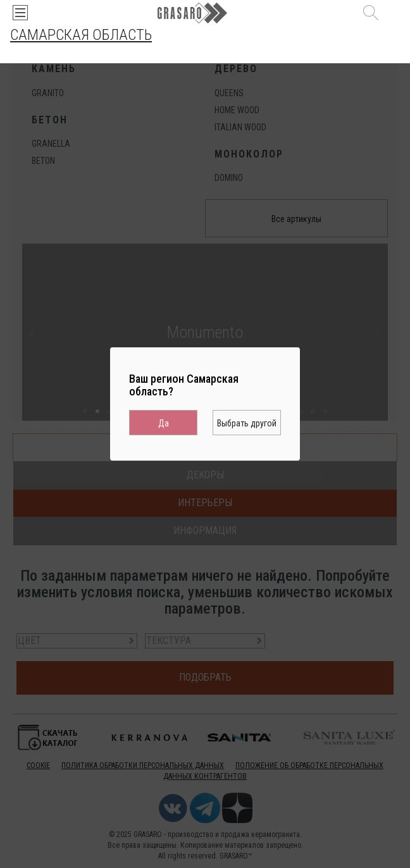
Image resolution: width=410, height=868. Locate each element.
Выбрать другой (247, 423)
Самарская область (81, 35)
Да (164, 423)
